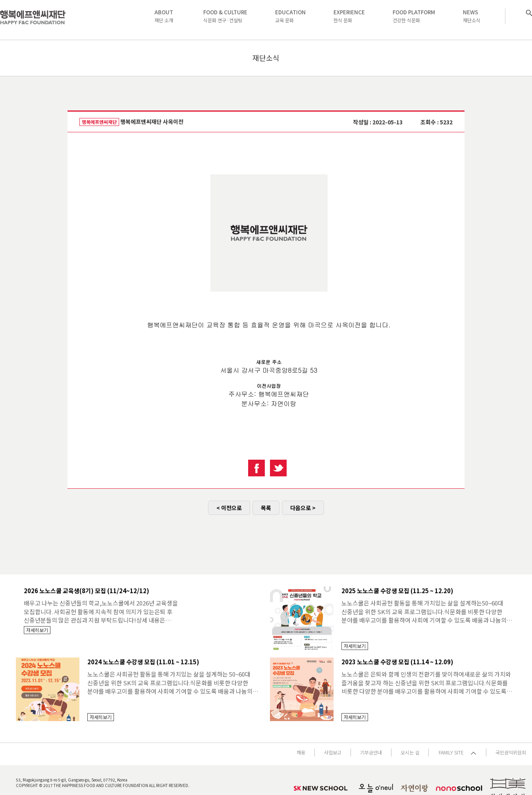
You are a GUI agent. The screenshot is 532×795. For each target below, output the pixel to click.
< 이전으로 (229, 508)
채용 (301, 752)
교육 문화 (290, 16)
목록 (266, 508)
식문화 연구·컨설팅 (225, 16)
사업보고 (333, 752)
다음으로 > (303, 508)
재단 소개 (164, 16)
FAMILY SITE (457, 752)
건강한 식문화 (414, 16)
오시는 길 (410, 752)
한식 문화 (349, 16)
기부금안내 (371, 752)
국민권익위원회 (511, 752)
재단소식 (472, 16)
